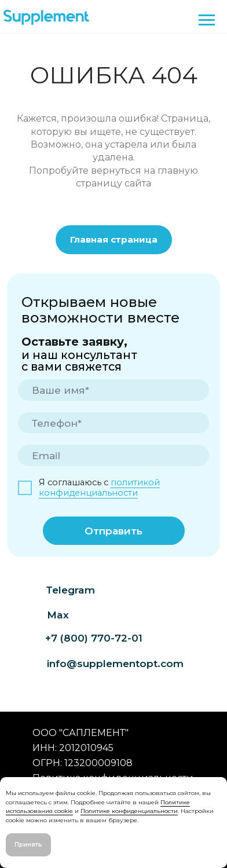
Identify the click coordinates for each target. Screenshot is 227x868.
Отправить (113, 531)
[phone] (114, 423)
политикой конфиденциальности (99, 488)
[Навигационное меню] (207, 20)
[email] (114, 455)
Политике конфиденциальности (129, 811)
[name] (114, 390)
